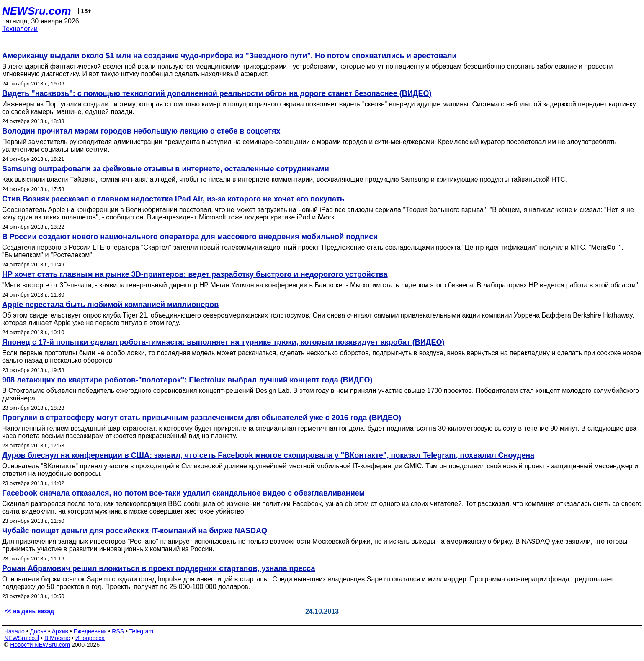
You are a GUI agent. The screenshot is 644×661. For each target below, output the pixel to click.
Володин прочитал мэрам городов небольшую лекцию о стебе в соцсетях (141, 131)
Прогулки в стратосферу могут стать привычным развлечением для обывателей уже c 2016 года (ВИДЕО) (202, 418)
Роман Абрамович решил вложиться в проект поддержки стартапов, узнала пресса (158, 568)
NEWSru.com (37, 11)
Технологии (20, 29)
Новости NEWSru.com (40, 645)
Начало (14, 631)
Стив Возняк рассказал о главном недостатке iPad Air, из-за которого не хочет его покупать (173, 199)
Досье (38, 631)
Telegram (142, 631)
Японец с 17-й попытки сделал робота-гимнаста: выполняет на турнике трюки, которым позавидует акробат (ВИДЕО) (223, 342)
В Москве (57, 638)
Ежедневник (90, 631)
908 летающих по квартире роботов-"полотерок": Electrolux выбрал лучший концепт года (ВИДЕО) (187, 380)
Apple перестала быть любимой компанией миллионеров (110, 305)
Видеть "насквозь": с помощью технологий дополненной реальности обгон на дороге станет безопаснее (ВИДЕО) (217, 93)
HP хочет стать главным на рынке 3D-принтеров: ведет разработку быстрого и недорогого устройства (195, 274)
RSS (118, 631)
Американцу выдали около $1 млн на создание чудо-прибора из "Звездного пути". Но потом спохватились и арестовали (229, 56)
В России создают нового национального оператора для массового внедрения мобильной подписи (190, 237)
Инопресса (90, 638)
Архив (60, 631)
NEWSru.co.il (22, 638)
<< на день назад (29, 611)
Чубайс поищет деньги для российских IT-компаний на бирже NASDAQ (135, 531)
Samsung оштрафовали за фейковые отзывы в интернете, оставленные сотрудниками (166, 169)
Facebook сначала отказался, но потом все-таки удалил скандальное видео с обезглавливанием (183, 493)
